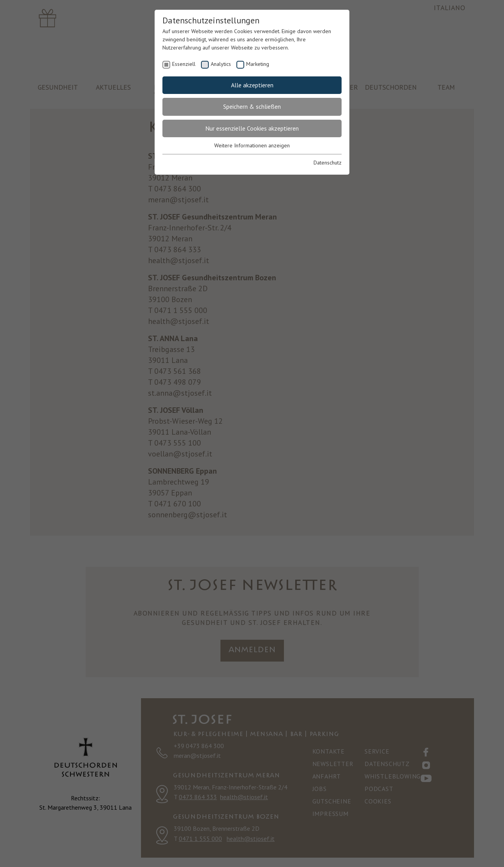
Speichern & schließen (252, 106)
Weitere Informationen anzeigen (252, 145)
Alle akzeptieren (252, 85)
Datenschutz (328, 163)
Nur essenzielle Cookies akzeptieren (252, 128)
